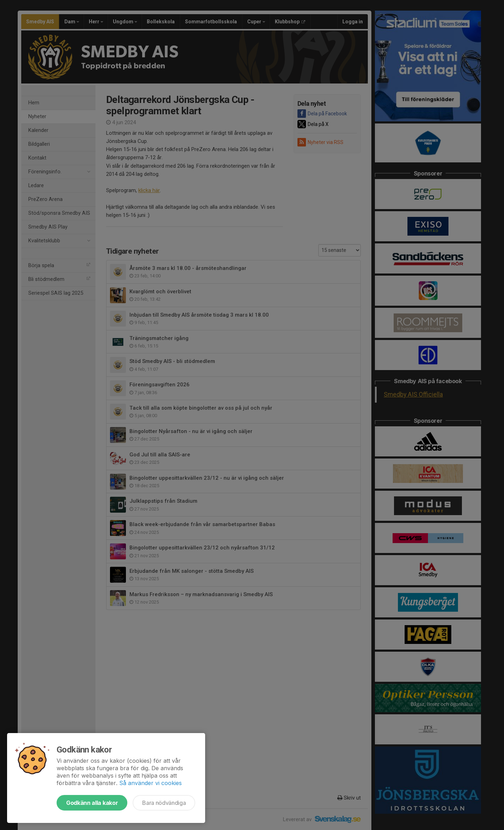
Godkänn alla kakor (92, 803)
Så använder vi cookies (150, 783)
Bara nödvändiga (164, 803)
